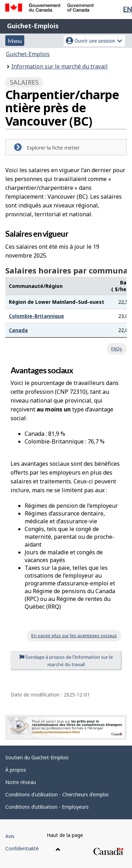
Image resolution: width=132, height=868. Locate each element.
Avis (10, 836)
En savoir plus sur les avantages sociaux (74, 635)
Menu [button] (15, 41)
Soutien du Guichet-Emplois (37, 757)
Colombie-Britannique (36, 316)
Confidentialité (22, 848)
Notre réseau (21, 782)
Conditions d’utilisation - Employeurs (47, 807)
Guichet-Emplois (33, 26)
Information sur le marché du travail (59, 66)
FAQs (117, 349)
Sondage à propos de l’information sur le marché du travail (66, 661)
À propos (16, 770)
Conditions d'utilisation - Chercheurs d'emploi (57, 794)
